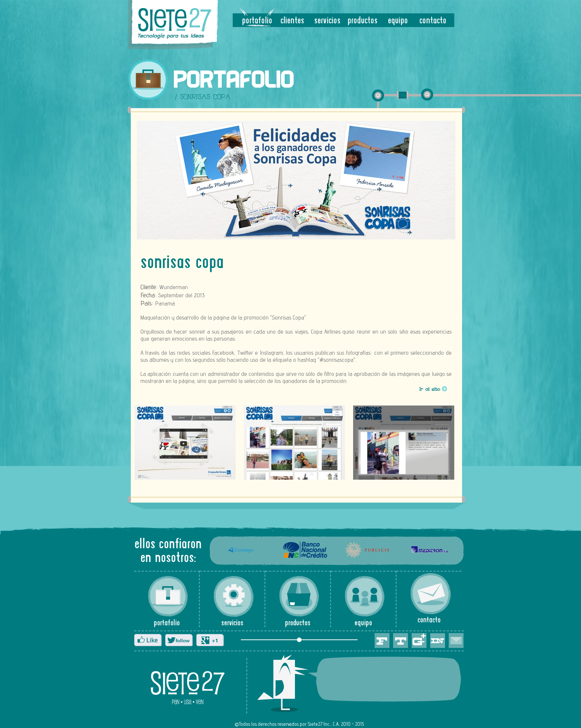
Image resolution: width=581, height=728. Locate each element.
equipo (398, 21)
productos (363, 21)
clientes (292, 21)
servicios (327, 21)
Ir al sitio (430, 390)
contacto (433, 21)
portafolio (257, 21)
